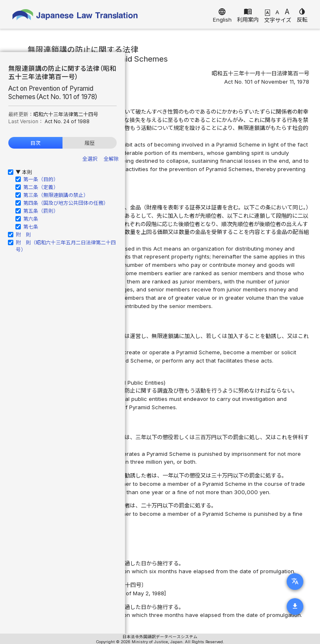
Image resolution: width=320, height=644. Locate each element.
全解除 (111, 159)
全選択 (90, 159)
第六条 (31, 219)
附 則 (23, 235)
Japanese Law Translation (75, 16)
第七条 (31, 227)
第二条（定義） (41, 187)
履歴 (90, 143)
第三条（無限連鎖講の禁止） (56, 195)
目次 (35, 143)
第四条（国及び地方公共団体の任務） (66, 203)
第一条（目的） (41, 179)
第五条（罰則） (41, 211)
